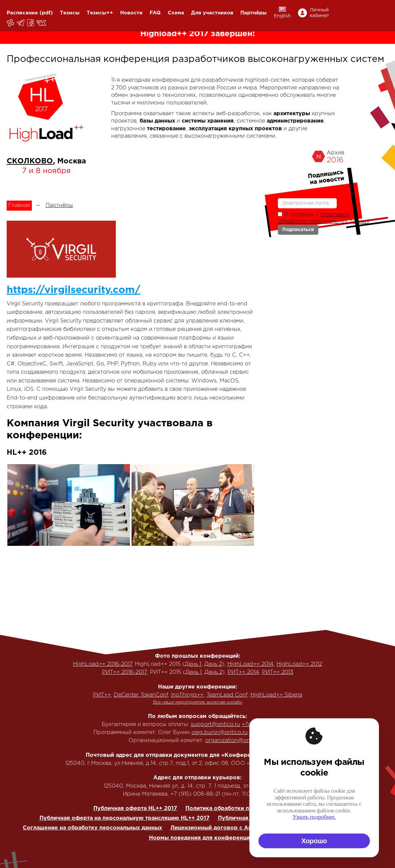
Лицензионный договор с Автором (220, 828)
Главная (19, 205)
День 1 (193, 664)
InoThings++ (187, 695)
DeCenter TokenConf (141, 695)
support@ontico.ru (215, 725)
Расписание (22, 13)
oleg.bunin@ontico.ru (220, 733)
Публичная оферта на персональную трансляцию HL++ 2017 (125, 818)
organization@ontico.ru (236, 741)
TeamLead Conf (227, 695)
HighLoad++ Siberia (276, 695)
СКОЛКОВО (30, 161)
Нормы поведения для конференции (201, 838)
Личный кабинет (319, 13)
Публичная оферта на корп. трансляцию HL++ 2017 (290, 818)
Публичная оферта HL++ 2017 (135, 809)
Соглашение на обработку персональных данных (92, 828)
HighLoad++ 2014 (250, 664)
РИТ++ (102, 695)
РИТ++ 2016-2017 (125, 672)
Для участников (212, 13)
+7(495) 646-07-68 (267, 725)
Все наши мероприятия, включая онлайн (198, 702)
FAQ (155, 13)
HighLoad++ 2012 (299, 664)
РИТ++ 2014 (243, 672)
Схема (176, 13)
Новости (131, 13)
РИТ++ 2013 (278, 672)
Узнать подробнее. (367, 817)
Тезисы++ (100, 13)
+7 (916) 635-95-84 (276, 733)
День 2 (213, 664)
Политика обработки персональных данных (247, 809)
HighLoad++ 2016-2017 (102, 664)
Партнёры (254, 13)
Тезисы (70, 13)
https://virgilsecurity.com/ (73, 290)
